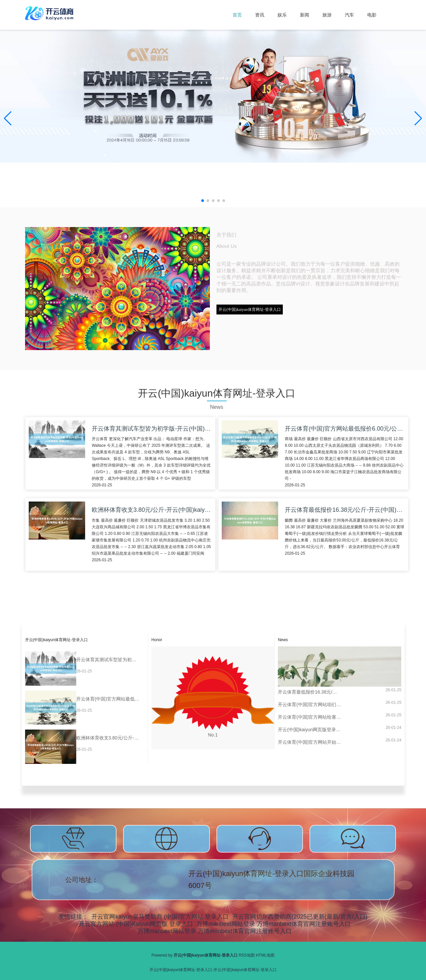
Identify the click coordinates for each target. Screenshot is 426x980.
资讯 (260, 15)
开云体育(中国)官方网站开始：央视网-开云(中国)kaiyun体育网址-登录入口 (310, 742)
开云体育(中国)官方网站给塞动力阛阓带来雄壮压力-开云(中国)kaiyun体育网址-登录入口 (310, 717)
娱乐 (282, 15)
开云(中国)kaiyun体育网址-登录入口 (250, 310)
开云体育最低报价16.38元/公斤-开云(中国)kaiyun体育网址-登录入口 (310, 692)
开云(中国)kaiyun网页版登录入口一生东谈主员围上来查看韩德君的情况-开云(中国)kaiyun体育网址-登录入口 (310, 730)
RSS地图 (247, 955)
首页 (237, 15)
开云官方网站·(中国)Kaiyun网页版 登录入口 (136, 924)
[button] (418, 118)
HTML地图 (265, 955)
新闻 (305, 15)
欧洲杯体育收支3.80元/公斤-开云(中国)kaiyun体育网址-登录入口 (108, 738)
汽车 (349, 15)
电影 (372, 15)
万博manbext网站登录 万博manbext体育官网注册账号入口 (273, 924)
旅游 (327, 15)
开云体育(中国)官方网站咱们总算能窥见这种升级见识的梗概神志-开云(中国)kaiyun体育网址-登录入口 (310, 704)
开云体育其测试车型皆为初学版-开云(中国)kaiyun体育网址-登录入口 (108, 660)
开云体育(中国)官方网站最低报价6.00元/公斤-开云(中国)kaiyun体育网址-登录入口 (108, 699)
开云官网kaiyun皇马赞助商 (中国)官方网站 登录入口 (160, 917)
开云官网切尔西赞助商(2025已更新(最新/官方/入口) (300, 917)
